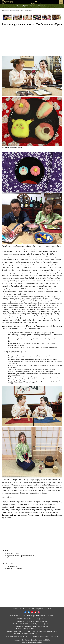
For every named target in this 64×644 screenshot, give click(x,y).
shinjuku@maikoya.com (42, 634)
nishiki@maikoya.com (42, 619)
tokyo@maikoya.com (42, 629)
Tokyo (16, 609)
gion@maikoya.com (41, 621)
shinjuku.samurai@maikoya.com (48, 636)
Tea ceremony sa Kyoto (27, 10)
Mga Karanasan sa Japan (8, 10)
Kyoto (23, 609)
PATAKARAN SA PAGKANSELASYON (23, 616)
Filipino (17, 10)
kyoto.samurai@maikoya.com (44, 624)
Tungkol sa (33, 609)
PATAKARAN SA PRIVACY (45, 616)
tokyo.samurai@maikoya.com (48, 631)
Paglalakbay (45, 609)
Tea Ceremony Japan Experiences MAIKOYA (36, 640)
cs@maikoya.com (42, 626)
